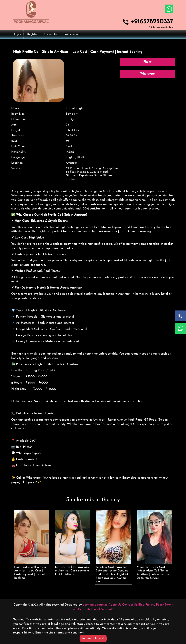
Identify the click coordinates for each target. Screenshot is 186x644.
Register (32, 34)
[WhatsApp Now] (181, 328)
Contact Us (50, 34)
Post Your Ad (72, 34)
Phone (147, 62)
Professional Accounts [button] (98, 609)
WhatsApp (147, 74)
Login (17, 34)
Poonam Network (93, 638)
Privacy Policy (155, 605)
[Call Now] (181, 316)
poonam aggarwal (95, 605)
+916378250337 (152, 22)
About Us (115, 605)
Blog (141, 605)
